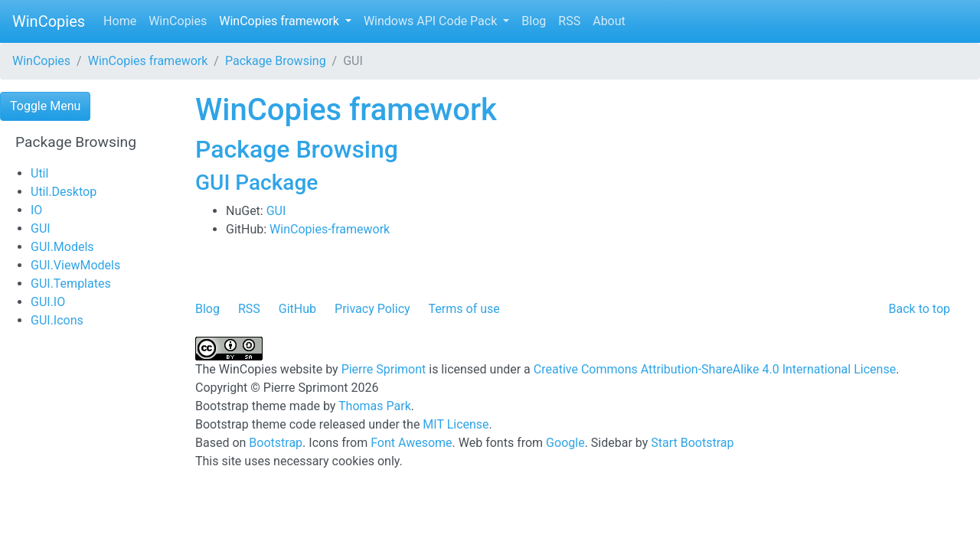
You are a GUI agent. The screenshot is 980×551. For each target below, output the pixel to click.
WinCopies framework (281, 21)
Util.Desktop (64, 192)
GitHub (297, 309)
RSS (569, 21)
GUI (41, 228)
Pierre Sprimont (384, 369)
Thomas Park (375, 406)
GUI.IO (48, 302)
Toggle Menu (45, 106)
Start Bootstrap (692, 443)
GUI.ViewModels (75, 265)
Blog (534, 21)
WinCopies (49, 21)
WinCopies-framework (330, 229)
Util (39, 173)
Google (565, 443)
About (609, 21)
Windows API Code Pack (432, 21)
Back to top (920, 309)
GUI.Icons (57, 320)
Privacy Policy (372, 309)
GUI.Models (62, 247)
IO (36, 210)
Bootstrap (276, 443)
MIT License (456, 424)
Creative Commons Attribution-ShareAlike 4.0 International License (715, 369)
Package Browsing (276, 61)
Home (120, 21)
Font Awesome (411, 443)
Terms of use (464, 309)
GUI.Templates (71, 284)
